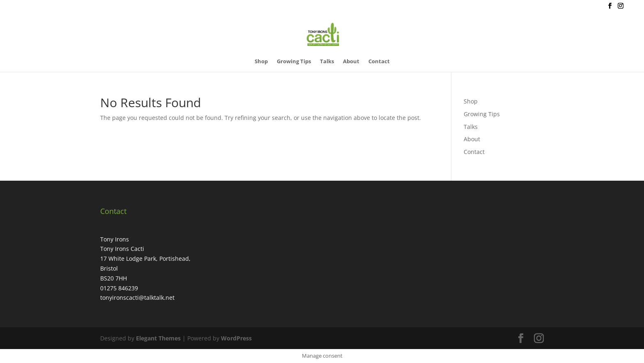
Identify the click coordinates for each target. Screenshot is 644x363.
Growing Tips (294, 62)
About (351, 62)
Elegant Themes (158, 338)
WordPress (236, 338)
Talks (327, 62)
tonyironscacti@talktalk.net (137, 298)
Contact (379, 62)
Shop (261, 62)
